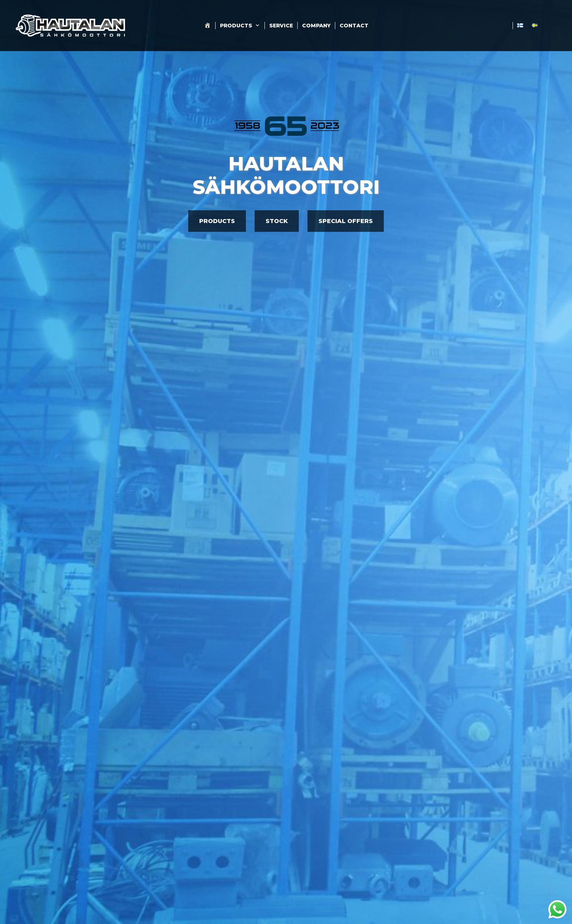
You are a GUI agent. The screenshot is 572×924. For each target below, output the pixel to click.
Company (316, 26)
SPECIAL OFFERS (346, 221)
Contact (354, 26)
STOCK (277, 221)
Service (281, 26)
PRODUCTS (217, 221)
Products (242, 26)
